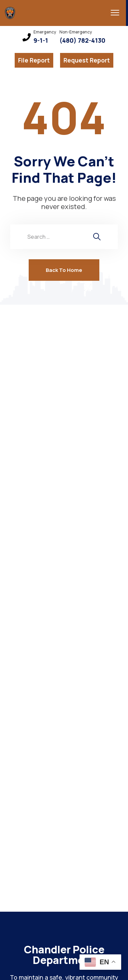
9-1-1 (41, 40)
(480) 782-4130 (82, 40)
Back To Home (64, 270)
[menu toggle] (113, 12)
